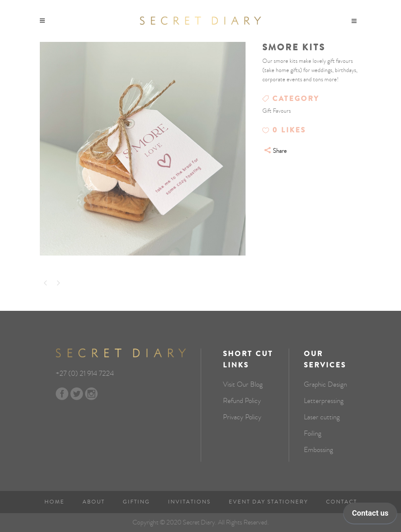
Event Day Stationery (268, 502)
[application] (370, 515)
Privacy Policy (242, 417)
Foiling (313, 434)
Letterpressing (324, 401)
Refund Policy (242, 401)
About (94, 502)
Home (54, 502)
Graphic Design (325, 385)
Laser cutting (322, 417)
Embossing (318, 450)
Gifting (136, 502)
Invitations (189, 502)
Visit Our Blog (243, 385)
